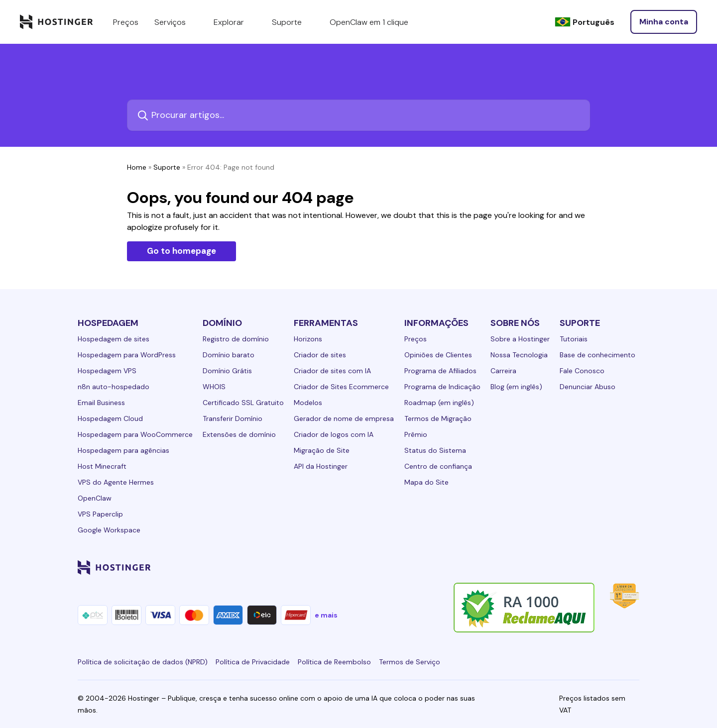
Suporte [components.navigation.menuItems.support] (293, 22)
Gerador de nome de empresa (344, 418)
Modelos (308, 403)
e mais (326, 615)
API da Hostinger (321, 466)
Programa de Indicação (442, 387)
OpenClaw (95, 498)
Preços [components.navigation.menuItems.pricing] (126, 22)
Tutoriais (574, 339)
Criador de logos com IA (334, 434)
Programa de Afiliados (440, 371)
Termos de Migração (438, 418)
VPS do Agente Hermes (116, 482)
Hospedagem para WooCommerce (135, 434)
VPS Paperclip (100, 514)
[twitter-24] (574, 567)
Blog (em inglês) (516, 387)
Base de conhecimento (597, 355)
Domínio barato (229, 355)
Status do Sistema (435, 450)
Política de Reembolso (334, 662)
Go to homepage (181, 251)
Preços (416, 339)
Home (137, 167)
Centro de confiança (438, 466)
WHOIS (214, 387)
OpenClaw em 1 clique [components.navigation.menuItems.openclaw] (369, 22)
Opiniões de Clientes (438, 355)
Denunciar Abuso (588, 387)
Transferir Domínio (233, 418)
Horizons (308, 339)
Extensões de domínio (239, 434)
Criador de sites (320, 355)
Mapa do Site (426, 482)
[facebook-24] (534, 567)
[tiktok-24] (633, 567)
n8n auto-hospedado (114, 387)
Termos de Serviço (410, 662)
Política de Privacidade (253, 662)
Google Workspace (109, 530)
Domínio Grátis (227, 371)
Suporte (167, 167)
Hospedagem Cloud (110, 418)
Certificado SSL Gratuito (243, 403)
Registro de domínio (236, 339)
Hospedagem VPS (107, 371)
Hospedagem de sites (114, 339)
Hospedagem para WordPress (127, 355)
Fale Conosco (582, 371)
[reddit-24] (613, 567)
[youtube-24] (594, 567)
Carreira (503, 371)
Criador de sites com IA (332, 371)
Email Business (101, 403)
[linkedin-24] (514, 567)
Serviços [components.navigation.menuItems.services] (176, 22)
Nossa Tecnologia (519, 355)
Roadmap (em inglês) (439, 403)
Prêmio (416, 434)
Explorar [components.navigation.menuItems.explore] (235, 22)
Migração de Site (322, 450)
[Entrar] (664, 22)
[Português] (585, 22)
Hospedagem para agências (123, 450)
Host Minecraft (102, 466)
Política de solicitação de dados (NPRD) (143, 662)
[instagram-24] (554, 567)
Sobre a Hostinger (520, 339)
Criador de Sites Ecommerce (341, 387)
